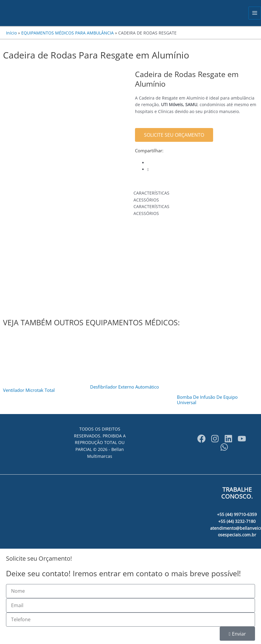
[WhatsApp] (224, 447)
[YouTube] (242, 439)
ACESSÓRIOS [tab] (146, 200)
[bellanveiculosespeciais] (228, 439)
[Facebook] (201, 439)
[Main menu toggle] (255, 13)
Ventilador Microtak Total (29, 390)
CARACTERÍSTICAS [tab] (151, 193)
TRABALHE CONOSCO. (237, 493)
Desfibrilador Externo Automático (125, 387)
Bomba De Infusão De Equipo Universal (207, 400)
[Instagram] (215, 439)
